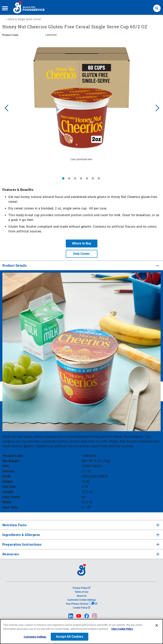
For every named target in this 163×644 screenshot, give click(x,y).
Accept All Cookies (70, 637)
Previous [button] (6, 107)
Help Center (81, 254)
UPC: (6, 466)
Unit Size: (10, 487)
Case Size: (10, 507)
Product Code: (13, 456)
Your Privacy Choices (81, 604)
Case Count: (12, 497)
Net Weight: (11, 461)
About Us (82, 596)
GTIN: (7, 476)
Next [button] (157, 107)
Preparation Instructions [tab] (22, 544)
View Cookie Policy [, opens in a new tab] (122, 629)
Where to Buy (82, 243)
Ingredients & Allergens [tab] (21, 535)
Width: (7, 502)
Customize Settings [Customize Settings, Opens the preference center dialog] (35, 637)
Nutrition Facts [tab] (14, 525)
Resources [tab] (11, 554)
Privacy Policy (81, 588)
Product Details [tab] (15, 265)
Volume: (9, 471)
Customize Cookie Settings (82, 600)
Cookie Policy (81, 608)
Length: (8, 492)
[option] (81, 107)
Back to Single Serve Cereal (25, 19)
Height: (8, 482)
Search (157, 6)
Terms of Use (81, 592)
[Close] (157, 626)
